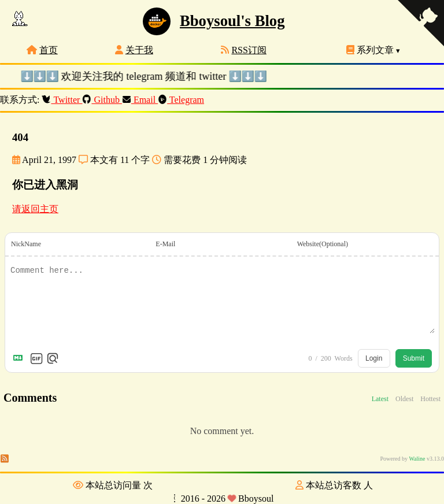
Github (102, 100)
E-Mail (165, 244)
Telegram (181, 100)
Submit (414, 358)
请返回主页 (35, 209)
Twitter (62, 100)
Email (140, 100)
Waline (417, 459)
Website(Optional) (323, 244)
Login (374, 358)
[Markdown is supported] (20, 358)
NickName (26, 244)
